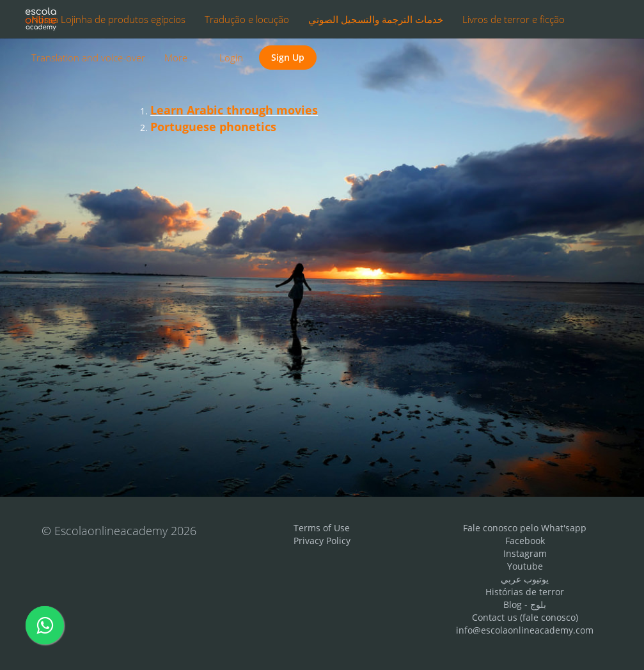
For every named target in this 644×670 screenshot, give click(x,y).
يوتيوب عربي (525, 579)
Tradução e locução (247, 19)
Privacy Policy (322, 541)
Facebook (525, 541)
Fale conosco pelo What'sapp (525, 528)
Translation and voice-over (88, 58)
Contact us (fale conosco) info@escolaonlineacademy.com (525, 624)
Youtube (525, 566)
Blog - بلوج (525, 604)
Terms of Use (322, 528)
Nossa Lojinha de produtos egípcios (108, 19)
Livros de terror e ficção (514, 19)
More (177, 58)
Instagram (525, 553)
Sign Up (288, 57)
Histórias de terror (525, 592)
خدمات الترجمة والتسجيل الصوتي (376, 19)
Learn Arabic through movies (234, 110)
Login (231, 58)
